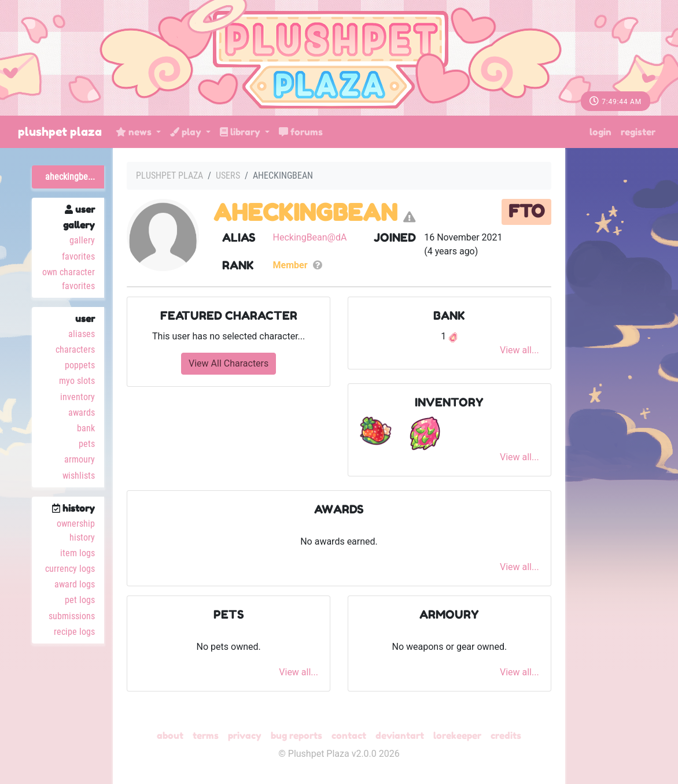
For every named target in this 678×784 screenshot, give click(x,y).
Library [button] (241, 132)
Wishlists (79, 476)
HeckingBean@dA (310, 237)
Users (228, 175)
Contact (349, 735)
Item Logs (78, 553)
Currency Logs (70, 569)
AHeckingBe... (70, 177)
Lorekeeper (457, 735)
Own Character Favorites (69, 279)
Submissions (72, 616)
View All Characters (229, 363)
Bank (86, 428)
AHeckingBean (305, 212)
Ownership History (76, 530)
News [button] (135, 132)
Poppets (80, 365)
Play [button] (187, 132)
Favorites (78, 256)
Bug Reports (296, 735)
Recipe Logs (74, 632)
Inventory (78, 397)
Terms (206, 735)
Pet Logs (80, 600)
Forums (301, 132)
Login (600, 132)
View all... (519, 350)
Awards (82, 413)
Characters (75, 350)
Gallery (82, 240)
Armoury (80, 459)
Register (638, 132)
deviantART (400, 735)
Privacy (245, 735)
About (170, 735)
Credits (506, 735)
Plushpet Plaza (60, 132)
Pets (87, 444)
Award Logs (75, 584)
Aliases (82, 334)
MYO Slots (77, 381)
